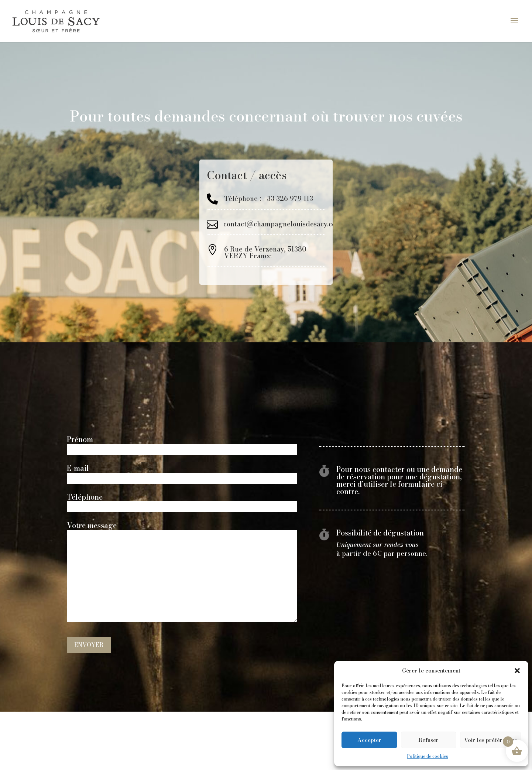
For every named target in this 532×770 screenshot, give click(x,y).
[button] (517, 671)
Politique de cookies (428, 756)
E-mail (182, 474)
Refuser (428, 740)
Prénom (182, 445)
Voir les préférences (490, 740)
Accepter (369, 740)
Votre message (182, 573)
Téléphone (182, 502)
